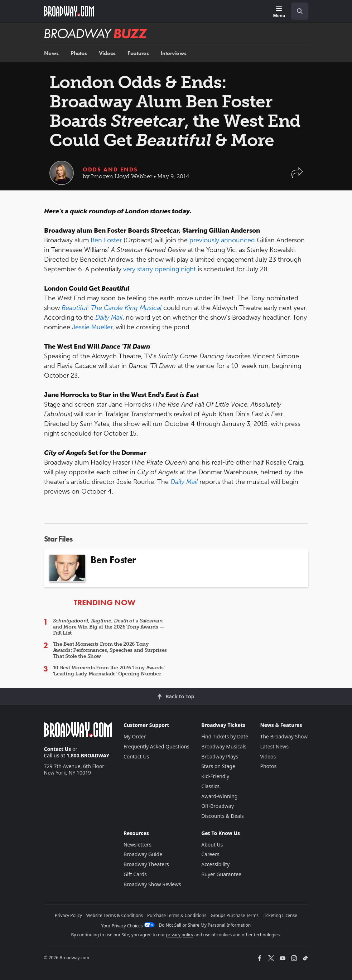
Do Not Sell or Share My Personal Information (205, 925)
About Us (212, 845)
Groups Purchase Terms (235, 915)
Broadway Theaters (146, 864)
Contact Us (58, 749)
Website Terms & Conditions (115, 915)
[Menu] (279, 12)
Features (138, 53)
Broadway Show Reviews (152, 884)
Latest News (274, 746)
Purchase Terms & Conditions (177, 915)
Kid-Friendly (215, 776)
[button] (297, 176)
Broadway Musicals (224, 746)
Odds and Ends (110, 169)
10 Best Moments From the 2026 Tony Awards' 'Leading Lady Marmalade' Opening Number (109, 671)
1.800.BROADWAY (88, 755)
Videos (107, 53)
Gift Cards (135, 874)
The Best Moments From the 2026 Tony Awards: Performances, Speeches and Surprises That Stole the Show (110, 650)
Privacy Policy (68, 915)
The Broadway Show (284, 736)
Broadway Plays (220, 756)
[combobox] (297, 11)
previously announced (223, 240)
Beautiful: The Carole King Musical (112, 308)
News (51, 53)
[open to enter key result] (300, 11)
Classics (210, 786)
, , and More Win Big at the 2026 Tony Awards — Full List (109, 627)
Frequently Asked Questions (156, 746)
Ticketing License (280, 915)
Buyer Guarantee (221, 874)
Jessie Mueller (92, 327)
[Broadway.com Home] (69, 11)
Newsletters (138, 845)
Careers (210, 854)
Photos (79, 53)
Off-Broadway (218, 806)
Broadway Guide (143, 854)
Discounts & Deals (223, 816)
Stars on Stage (218, 766)
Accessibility (215, 864)
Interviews (174, 53)
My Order (135, 736)
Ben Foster (106, 240)
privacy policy (180, 935)
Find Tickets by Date (225, 736)
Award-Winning (219, 796)
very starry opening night (160, 269)
